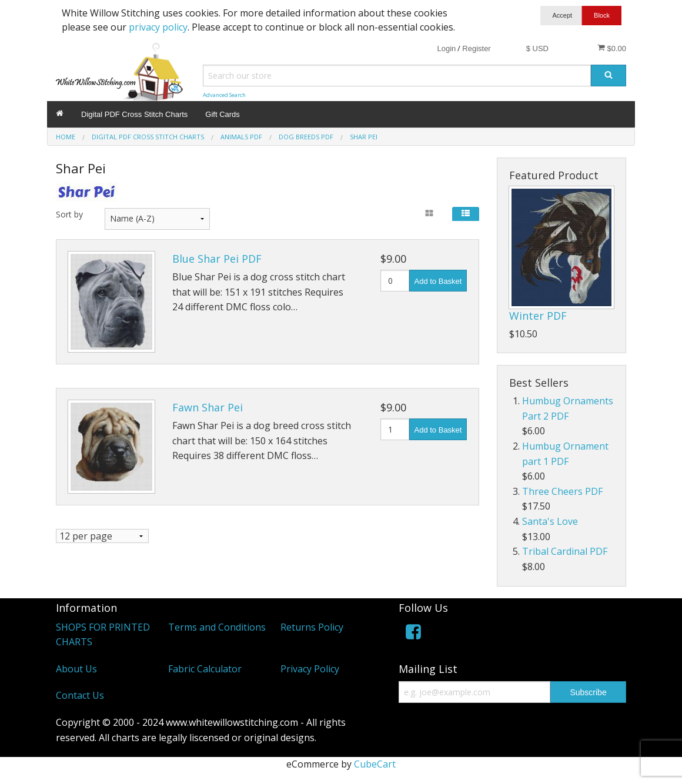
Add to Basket (438, 281)
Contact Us (80, 695)
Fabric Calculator (205, 669)
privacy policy (158, 27)
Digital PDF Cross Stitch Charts (134, 114)
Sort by (69, 214)
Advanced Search (224, 95)
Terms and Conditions (217, 627)
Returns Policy (312, 627)
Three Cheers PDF (562, 491)
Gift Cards (223, 114)
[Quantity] (395, 281)
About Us (76, 669)
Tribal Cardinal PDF (565, 551)
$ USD (537, 48)
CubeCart (375, 764)
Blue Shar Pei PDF (217, 259)
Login (446, 48)
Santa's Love (550, 521)
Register (476, 48)
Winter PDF (538, 316)
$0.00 (612, 48)
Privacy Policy (310, 669)
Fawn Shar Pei (208, 407)
